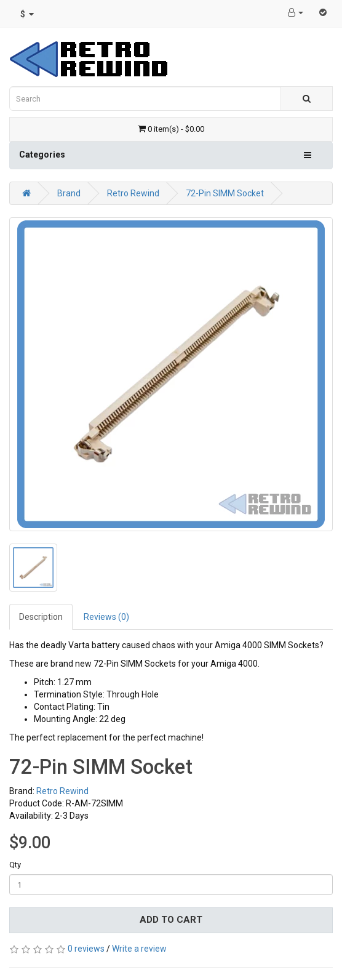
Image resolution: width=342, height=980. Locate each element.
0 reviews (86, 949)
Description (41, 617)
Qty (15, 865)
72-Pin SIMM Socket (225, 193)
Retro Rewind (133, 193)
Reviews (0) (106, 617)
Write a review (139, 949)
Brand (69, 193)
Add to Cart (171, 920)
